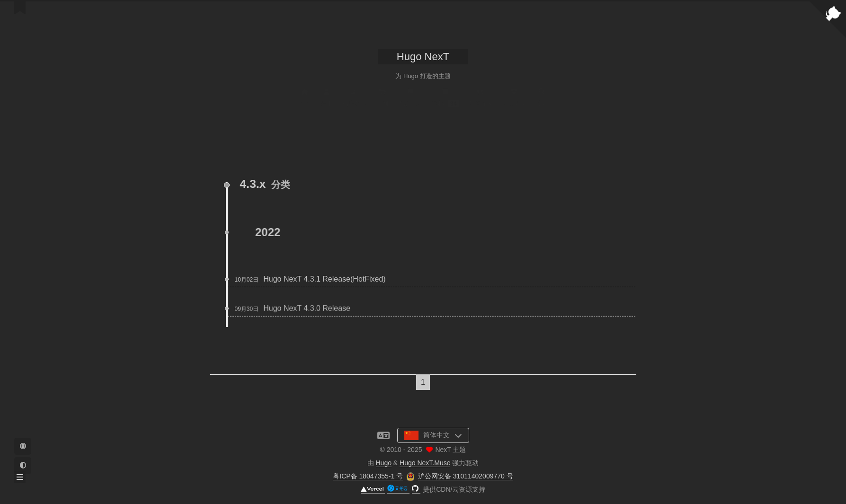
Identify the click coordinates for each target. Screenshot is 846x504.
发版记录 (410, 100)
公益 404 (514, 100)
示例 (382, 100)
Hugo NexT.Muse (425, 463)
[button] (20, 477)
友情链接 (480, 100)
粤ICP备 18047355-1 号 (368, 476)
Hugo (384, 463)
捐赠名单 (354, 100)
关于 (326, 100)
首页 (304, 100)
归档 (445, 100)
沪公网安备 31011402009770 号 (466, 476)
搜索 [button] (542, 100)
